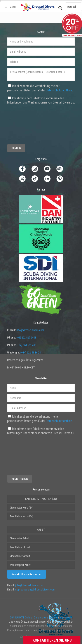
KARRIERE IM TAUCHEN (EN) (41, 499)
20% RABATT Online (21, 617)
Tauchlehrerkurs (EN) (21, 516)
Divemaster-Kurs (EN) (22, 508)
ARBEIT (41, 530)
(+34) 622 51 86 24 (31, 353)
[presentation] (23, 121)
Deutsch (74, 7)
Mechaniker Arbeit (20, 556)
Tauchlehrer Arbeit (20, 547)
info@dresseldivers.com (30, 330)
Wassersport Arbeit (21, 565)
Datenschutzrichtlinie (59, 90)
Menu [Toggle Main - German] (10, 7)
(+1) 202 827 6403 (26, 338)
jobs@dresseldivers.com (29, 585)
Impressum (66, 617)
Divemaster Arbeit (20, 538)
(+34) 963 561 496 (26, 345)
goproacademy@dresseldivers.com (35, 589)
